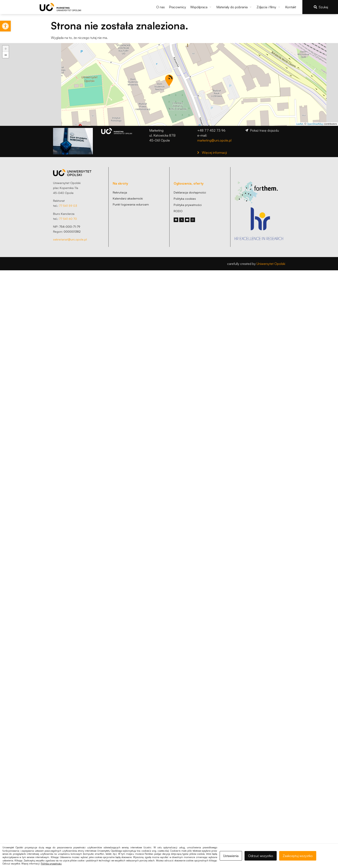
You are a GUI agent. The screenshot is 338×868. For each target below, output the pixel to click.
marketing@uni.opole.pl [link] (214, 140)
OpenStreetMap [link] (315, 124)
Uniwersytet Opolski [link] (271, 264)
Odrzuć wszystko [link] (261, 856)
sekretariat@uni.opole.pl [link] (70, 239)
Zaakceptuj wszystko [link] (298, 856)
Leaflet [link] (300, 124)
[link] (5, 26)
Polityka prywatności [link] (51, 864)
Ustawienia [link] (231, 856)
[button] (201, 7)
